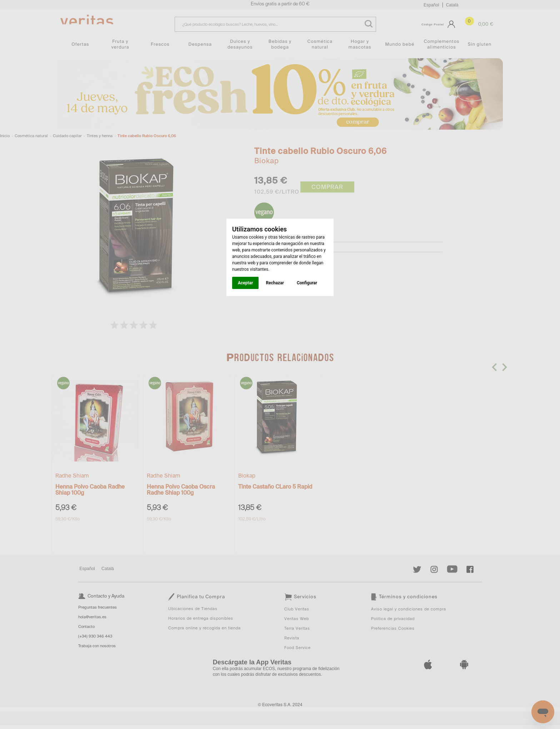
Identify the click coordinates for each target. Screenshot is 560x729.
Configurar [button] (307, 283)
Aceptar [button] (245, 283)
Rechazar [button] (275, 283)
